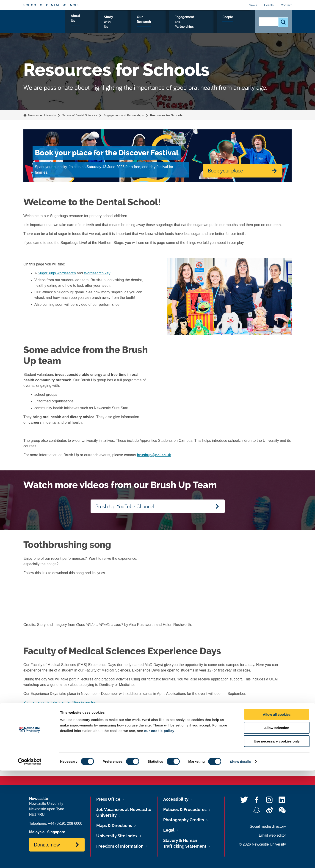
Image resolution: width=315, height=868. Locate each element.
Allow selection (277, 825)
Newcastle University (41, 115)
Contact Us (221, 746)
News (253, 5)
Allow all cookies (277, 812)
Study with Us (123, 22)
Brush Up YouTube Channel (125, 506)
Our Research (155, 22)
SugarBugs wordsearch (57, 273)
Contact (286, 5)
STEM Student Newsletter (58, 711)
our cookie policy (159, 828)
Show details (241, 859)
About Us (95, 22)
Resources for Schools (166, 115)
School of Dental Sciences (52, 5)
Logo (44, 21)
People (241, 22)
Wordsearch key (97, 273)
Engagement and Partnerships (201, 22)
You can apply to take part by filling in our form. (61, 703)
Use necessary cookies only (277, 839)
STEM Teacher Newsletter (106, 711)
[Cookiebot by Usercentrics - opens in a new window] (30, 859)
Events (269, 5)
